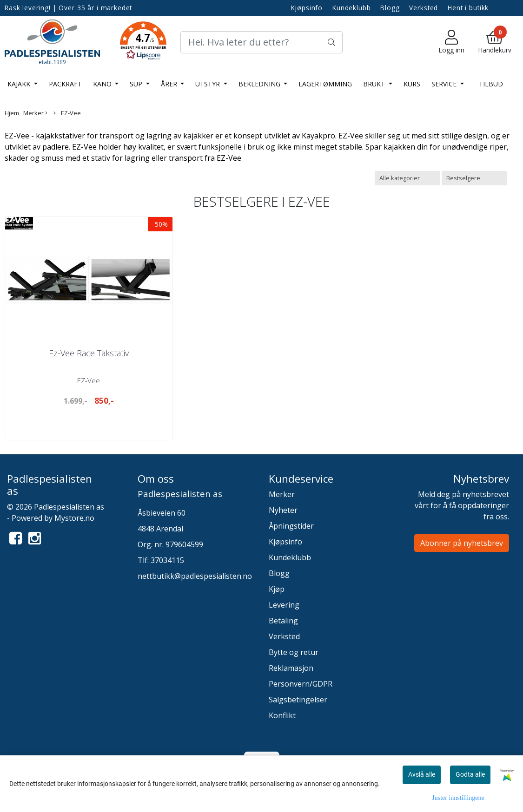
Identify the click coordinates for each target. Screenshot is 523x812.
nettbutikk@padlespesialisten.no (195, 576)
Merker (35, 113)
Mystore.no (74, 518)
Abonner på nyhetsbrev (462, 543)
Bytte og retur (294, 652)
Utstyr (209, 84)
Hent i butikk (468, 8)
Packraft (65, 84)
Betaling (283, 621)
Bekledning (260, 84)
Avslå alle (422, 774)
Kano (103, 84)
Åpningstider (291, 526)
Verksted (424, 8)
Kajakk (20, 84)
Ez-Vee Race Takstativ (89, 353)
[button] (143, 42)
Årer (170, 84)
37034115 (167, 560)
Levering (284, 605)
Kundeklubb (352, 8)
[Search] (261, 42)
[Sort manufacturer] (407, 178)
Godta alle (470, 774)
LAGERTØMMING (325, 84)
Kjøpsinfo (307, 8)
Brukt (375, 84)
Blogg (390, 8)
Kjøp (277, 589)
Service (445, 84)
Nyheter (283, 510)
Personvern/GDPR (301, 684)
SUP (137, 84)
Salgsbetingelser (298, 700)
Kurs (412, 84)
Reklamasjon (291, 668)
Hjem (12, 113)
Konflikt (282, 715)
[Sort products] (474, 178)
